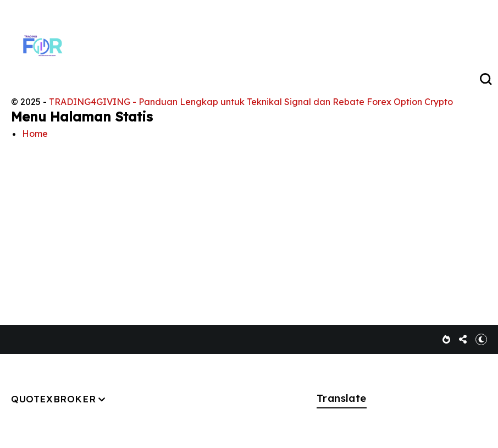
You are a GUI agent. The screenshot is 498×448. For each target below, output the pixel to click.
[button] (481, 339)
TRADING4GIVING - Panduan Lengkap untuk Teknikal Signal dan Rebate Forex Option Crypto (251, 102)
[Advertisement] (249, 224)
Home (35, 134)
